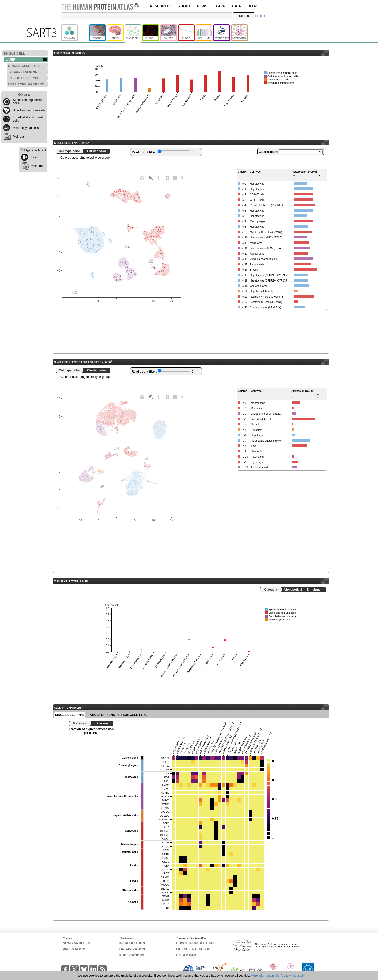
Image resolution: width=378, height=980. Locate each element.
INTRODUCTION (132, 943)
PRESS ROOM (74, 949)
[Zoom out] (175, 178)
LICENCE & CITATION (193, 949)
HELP (252, 6)
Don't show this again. (290, 976)
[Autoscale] (182, 178)
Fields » (260, 16)
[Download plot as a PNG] (142, 178)
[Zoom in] (168, 178)
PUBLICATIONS (132, 955)
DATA (237, 6)
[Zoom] (151, 178)
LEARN (220, 6)
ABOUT (184, 6)
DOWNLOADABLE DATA (195, 943)
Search (244, 16)
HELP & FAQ (186, 955)
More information (262, 976)
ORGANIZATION (132, 949)
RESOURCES (161, 6)
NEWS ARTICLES (76, 943)
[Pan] (158, 178)
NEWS (202, 6)
